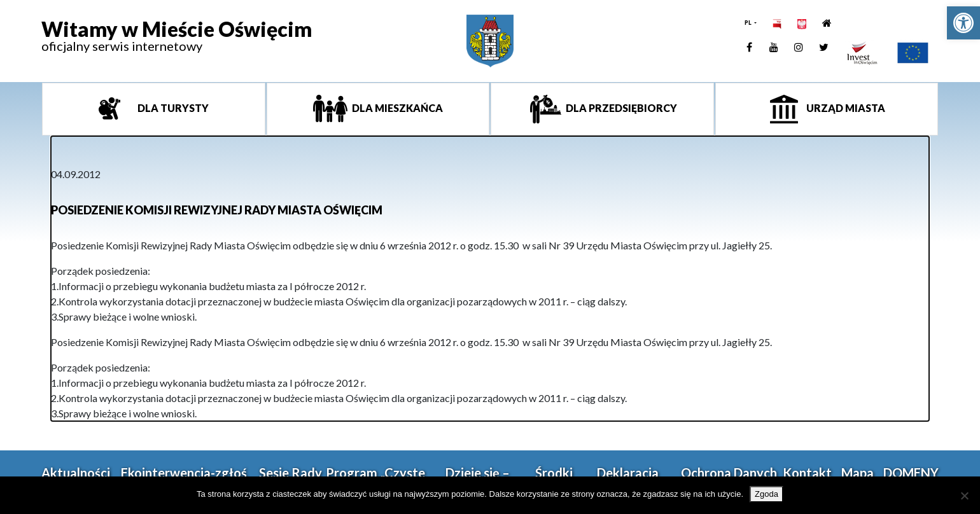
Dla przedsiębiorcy (620, 108)
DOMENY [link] (911, 473)
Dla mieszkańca (396, 108)
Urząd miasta (845, 108)
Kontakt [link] (807, 473)
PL (749, 23)
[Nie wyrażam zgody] (964, 496)
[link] (963, 23)
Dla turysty (172, 108)
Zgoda (766, 494)
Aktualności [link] (76, 473)
